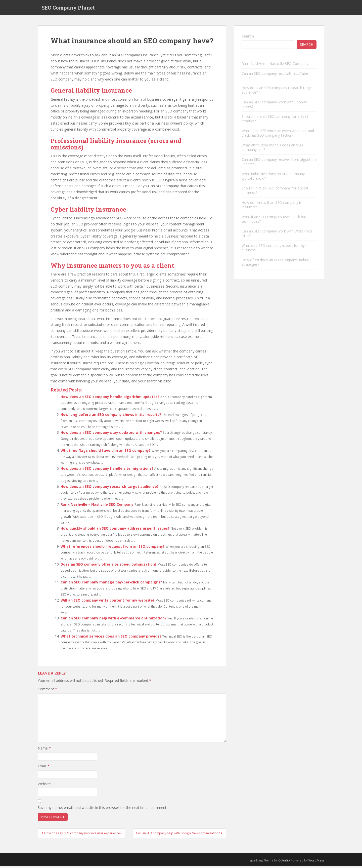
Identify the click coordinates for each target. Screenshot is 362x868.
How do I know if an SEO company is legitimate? (272, 207)
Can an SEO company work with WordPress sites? (277, 236)
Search (248, 38)
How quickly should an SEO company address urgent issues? (115, 531)
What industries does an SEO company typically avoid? (273, 179)
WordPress (316, 863)
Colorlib (284, 863)
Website (44, 786)
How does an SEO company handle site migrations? (107, 471)
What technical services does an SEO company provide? (111, 638)
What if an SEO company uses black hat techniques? (274, 222)
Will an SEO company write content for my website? (108, 602)
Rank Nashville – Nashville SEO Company (97, 507)
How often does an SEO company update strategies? (275, 265)
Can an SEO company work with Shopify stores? (274, 107)
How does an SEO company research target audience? (110, 489)
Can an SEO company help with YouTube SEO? (275, 78)
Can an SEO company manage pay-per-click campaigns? (111, 585)
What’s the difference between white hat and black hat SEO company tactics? (278, 135)
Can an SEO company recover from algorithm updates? (279, 164)
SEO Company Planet (68, 9)
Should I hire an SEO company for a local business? (275, 193)
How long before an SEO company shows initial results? (111, 417)
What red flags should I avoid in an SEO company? (106, 453)
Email (44, 768)
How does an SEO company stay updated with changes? (111, 435)
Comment (47, 692)
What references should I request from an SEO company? (113, 549)
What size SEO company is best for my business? (273, 250)
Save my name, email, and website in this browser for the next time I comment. (102, 810)
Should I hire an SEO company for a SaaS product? (275, 121)
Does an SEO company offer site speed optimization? (109, 566)
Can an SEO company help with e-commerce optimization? (114, 621)
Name (44, 751)
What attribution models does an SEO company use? (272, 150)
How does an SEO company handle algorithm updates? (110, 399)
